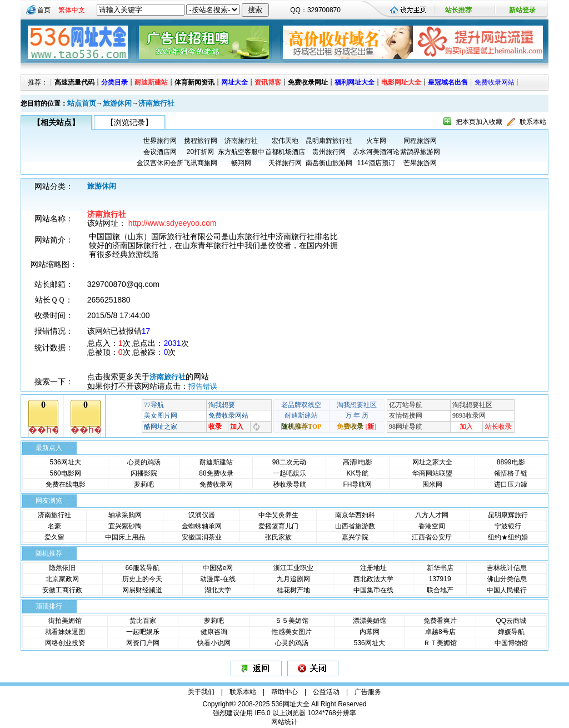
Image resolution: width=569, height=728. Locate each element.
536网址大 (66, 462)
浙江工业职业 (293, 568)
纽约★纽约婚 (508, 537)
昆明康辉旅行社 (329, 141)
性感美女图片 (292, 632)
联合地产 (440, 590)
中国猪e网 (218, 568)
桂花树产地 (293, 590)
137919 (440, 579)
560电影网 (66, 473)
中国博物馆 (511, 643)
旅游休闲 (117, 103)
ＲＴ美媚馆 (440, 643)
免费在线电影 (66, 484)
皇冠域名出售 (448, 82)
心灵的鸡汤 (144, 462)
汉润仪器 (202, 515)
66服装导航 (142, 568)
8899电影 (511, 462)
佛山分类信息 (507, 579)
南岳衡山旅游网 (329, 163)
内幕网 (370, 632)
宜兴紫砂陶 (125, 526)
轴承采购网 (125, 515)
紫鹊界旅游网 (420, 152)
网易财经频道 (142, 590)
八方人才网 (432, 515)
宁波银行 (508, 526)
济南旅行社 (156, 103)
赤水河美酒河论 (376, 152)
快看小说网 (214, 643)
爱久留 (54, 537)
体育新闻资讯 (194, 82)
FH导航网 (357, 484)
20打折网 (200, 152)
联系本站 (533, 122)
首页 (44, 10)
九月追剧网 (293, 579)
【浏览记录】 (129, 122)
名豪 (54, 526)
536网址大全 (291, 704)
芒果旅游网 (420, 163)
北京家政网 (62, 579)
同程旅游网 (420, 141)
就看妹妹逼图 (65, 632)
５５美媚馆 (292, 621)
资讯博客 (268, 82)
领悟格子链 (511, 473)
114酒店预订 (376, 163)
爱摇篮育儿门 (278, 526)
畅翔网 (241, 163)
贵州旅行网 (329, 152)
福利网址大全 (355, 82)
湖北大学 (218, 590)
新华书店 (440, 568)
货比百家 (143, 621)
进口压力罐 (511, 484)
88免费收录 (216, 473)
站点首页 (82, 103)
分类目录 (114, 82)
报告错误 (203, 386)
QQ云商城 (511, 621)
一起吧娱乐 (290, 473)
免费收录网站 (495, 82)
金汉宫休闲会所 (160, 163)
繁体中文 (72, 10)
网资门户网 (143, 643)
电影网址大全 (401, 82)
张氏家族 (278, 537)
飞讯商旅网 (201, 163)
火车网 (376, 141)
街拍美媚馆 (65, 621)
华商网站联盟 (432, 473)
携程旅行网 (201, 141)
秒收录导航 (290, 484)
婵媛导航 (511, 632)
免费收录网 (216, 484)
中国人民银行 (507, 590)
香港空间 (432, 526)
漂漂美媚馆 (370, 621)
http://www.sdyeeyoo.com (173, 223)
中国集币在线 (373, 590)
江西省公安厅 (432, 537)
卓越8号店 (440, 632)
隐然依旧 (62, 568)
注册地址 (373, 568)
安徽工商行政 (62, 590)
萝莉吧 (144, 484)
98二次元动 (289, 462)
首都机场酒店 (285, 152)
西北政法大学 (373, 579)
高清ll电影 (358, 462)
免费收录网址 (308, 82)
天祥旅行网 (285, 163)
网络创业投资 (65, 643)
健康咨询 (214, 632)
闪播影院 (144, 473)
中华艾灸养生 (278, 515)
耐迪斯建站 (151, 82)
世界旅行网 (160, 141)
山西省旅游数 (355, 526)
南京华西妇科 (355, 515)
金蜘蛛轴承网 (202, 526)
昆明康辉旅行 (508, 515)
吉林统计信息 (507, 568)
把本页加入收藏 (479, 122)
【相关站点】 (56, 122)
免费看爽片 (440, 621)
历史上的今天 (142, 579)
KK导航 (357, 473)
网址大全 (234, 82)
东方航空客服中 (241, 152)
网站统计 (284, 722)
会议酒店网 (160, 152)
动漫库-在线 (218, 579)
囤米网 (432, 484)
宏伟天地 (285, 141)
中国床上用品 (125, 537)
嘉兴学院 (355, 537)
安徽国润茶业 (202, 537)
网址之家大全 (432, 462)
